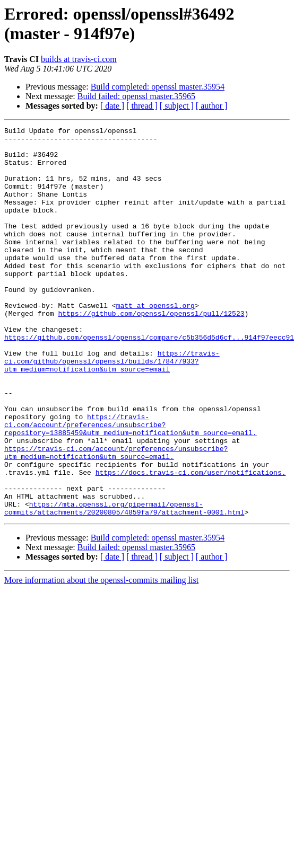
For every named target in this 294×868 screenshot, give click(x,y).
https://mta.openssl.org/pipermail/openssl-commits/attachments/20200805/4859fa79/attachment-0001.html (124, 585)
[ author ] (212, 106)
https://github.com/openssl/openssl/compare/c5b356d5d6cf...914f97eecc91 (149, 380)
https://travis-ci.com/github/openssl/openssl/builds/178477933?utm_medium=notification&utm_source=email (112, 409)
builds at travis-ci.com (79, 59)
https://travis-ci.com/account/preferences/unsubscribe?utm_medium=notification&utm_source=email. (116, 518)
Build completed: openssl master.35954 (158, 87)
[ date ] (112, 106)
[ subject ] (177, 106)
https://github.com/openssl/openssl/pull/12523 (151, 351)
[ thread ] (142, 106)
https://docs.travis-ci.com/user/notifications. (191, 542)
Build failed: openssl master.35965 (136, 96)
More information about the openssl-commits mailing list (101, 658)
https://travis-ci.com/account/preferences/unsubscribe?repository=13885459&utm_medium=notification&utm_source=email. (131, 485)
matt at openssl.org (155, 342)
